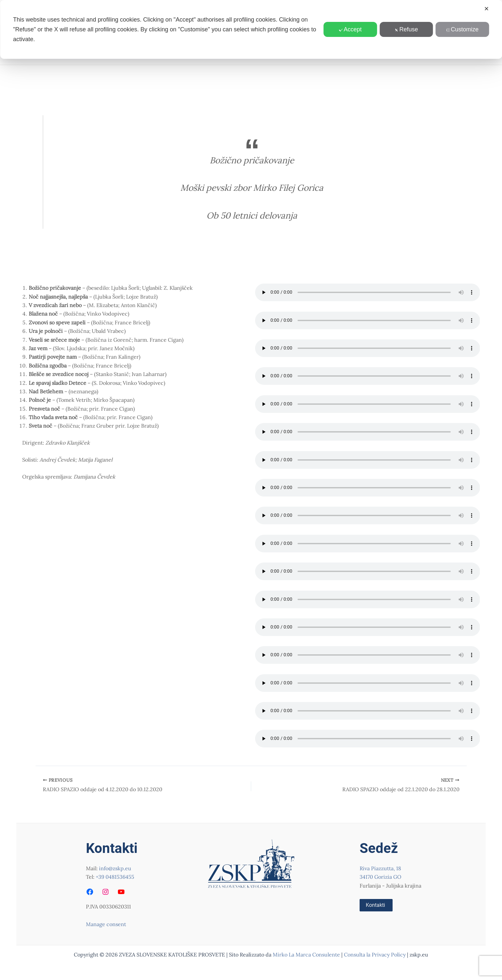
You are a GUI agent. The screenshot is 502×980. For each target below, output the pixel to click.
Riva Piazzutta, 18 (380, 868)
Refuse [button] (406, 29)
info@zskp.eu (115, 868)
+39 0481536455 (115, 877)
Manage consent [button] (106, 924)
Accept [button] (350, 29)
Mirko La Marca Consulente (306, 955)
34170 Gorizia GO (381, 877)
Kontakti (375, 905)
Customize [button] (462, 29)
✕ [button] (486, 9)
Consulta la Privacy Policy (375, 955)
